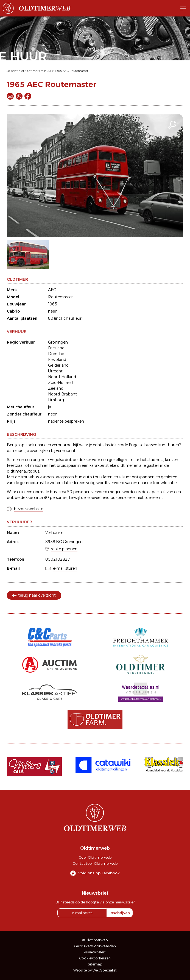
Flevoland (57, 360)
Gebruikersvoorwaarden (95, 946)
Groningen (58, 342)
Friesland (56, 348)
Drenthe (56, 354)
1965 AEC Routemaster (71, 71)
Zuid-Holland (60, 383)
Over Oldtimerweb (95, 857)
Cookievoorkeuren (95, 958)
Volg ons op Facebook (99, 873)
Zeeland (56, 388)
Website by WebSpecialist (95, 970)
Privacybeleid (95, 952)
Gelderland (58, 365)
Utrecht (55, 371)
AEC (52, 290)
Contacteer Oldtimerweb (95, 863)
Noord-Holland (62, 377)
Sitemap (95, 964)
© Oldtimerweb (95, 940)
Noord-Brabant (62, 394)
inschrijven (120, 913)
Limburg (56, 400)
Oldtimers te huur (38, 71)
